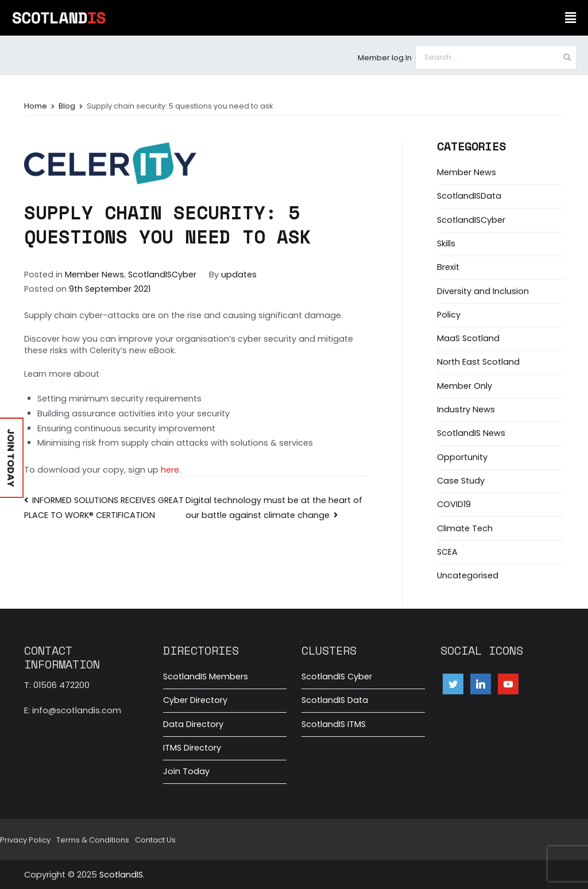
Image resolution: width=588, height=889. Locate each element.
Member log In (385, 58)
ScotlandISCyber (162, 275)
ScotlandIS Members (206, 677)
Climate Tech (465, 528)
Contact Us (155, 840)
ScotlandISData (469, 196)
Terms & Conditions (93, 840)
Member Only (465, 386)
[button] (570, 18)
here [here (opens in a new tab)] (170, 470)
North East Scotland (478, 362)
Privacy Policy (25, 840)
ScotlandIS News (471, 433)
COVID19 (454, 504)
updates (239, 275)
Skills (446, 243)
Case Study (461, 481)
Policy (449, 315)
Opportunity (462, 457)
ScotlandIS (121, 875)
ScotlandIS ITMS (334, 724)
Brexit (448, 267)
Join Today (186, 771)
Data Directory (193, 724)
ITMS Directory (192, 748)
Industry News (466, 409)
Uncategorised (468, 575)
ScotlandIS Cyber (337, 677)
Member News (94, 275)
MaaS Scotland (468, 338)
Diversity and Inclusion (483, 291)
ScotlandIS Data (335, 700)
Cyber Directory (195, 700)
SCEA (447, 552)
